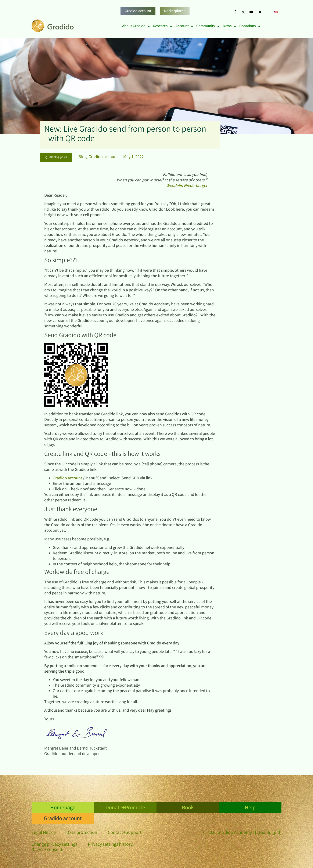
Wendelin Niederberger (187, 186)
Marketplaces (175, 11)
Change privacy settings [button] (54, 845)
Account (184, 26)
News (229, 26)
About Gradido (136, 26)
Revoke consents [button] (48, 850)
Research (163, 26)
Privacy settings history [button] (110, 845)
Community (208, 26)
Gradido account (138, 11)
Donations (250, 26)
